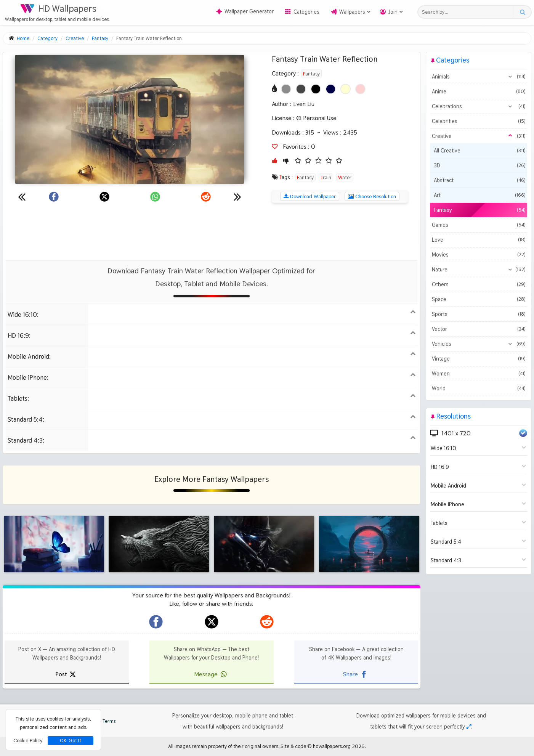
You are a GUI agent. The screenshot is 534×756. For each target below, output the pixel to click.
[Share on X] (104, 197)
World (479, 388)
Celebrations (479, 106)
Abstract (479, 180)
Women (479, 374)
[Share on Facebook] (54, 197)
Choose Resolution (372, 196)
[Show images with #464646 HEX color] (301, 89)
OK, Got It (71, 741)
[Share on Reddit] (206, 197)
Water (345, 177)
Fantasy (311, 74)
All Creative (479, 151)
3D (479, 165)
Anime (479, 91)
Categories (306, 12)
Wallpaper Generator (245, 11)
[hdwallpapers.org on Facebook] (156, 622)
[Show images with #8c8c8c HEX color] (286, 89)
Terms (105, 721)
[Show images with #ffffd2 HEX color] (346, 89)
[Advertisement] (212, 231)
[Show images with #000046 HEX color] (331, 89)
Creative (479, 136)
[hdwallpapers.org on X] (212, 622)
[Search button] (522, 12)
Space (479, 299)
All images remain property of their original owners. (224, 746)
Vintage (479, 359)
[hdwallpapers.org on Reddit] (267, 622)
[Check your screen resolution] (469, 727)
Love (479, 240)
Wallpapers (352, 12)
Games (479, 225)
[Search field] (468, 12)
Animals (479, 77)
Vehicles (479, 344)
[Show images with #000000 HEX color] (316, 89)
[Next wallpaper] (237, 197)
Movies (479, 255)
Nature (479, 270)
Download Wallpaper (310, 196)
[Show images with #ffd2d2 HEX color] (360, 89)
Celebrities (479, 121)
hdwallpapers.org (332, 746)
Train (326, 177)
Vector (479, 329)
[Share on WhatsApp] (155, 197)
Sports (479, 314)
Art (479, 195)
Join (393, 12)
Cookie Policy (28, 740)
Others (479, 284)
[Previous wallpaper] (22, 197)
